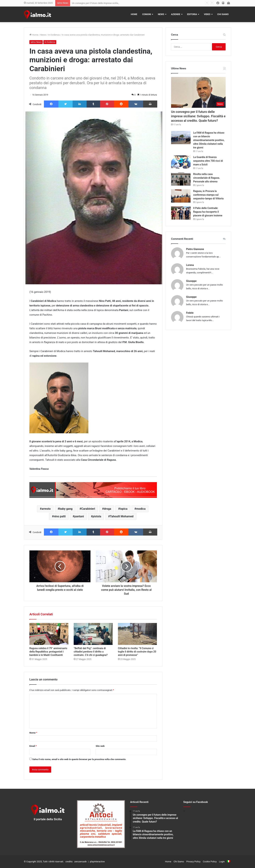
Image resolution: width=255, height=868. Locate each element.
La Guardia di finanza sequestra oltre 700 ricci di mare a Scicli (208, 161)
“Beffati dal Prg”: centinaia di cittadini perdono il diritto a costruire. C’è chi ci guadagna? (91, 652)
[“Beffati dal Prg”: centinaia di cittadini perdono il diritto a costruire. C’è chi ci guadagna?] (93, 634)
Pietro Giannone (195, 249)
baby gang (66, 509)
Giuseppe (191, 281)
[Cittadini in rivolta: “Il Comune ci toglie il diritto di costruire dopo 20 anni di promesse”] (137, 634)
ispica (124, 509)
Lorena (190, 265)
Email (33, 746)
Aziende (176, 14)
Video (207, 14)
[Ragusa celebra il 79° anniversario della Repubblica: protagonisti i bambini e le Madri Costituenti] (49, 634)
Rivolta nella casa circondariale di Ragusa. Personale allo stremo (207, 178)
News (161, 14)
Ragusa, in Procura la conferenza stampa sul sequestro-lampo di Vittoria (208, 195)
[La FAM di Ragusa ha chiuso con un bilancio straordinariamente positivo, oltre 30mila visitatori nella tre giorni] (181, 138)
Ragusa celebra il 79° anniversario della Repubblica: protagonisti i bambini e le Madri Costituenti (48, 652)
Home (134, 14)
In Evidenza (54, 35)
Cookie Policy (210, 862)
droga (107, 509)
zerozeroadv (80, 862)
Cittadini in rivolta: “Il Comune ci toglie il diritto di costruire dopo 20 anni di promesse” (137, 652)
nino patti (60, 516)
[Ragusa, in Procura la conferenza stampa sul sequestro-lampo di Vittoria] (181, 196)
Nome (33, 733)
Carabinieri (88, 509)
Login (222, 862)
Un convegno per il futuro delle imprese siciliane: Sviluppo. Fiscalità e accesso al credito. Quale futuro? (198, 116)
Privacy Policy (193, 862)
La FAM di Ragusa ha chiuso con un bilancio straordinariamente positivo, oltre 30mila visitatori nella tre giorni (209, 140)
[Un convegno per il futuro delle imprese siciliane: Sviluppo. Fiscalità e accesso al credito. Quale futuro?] (198, 92)
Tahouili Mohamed (122, 516)
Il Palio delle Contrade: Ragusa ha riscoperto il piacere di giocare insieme (208, 212)
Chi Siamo (223, 14)
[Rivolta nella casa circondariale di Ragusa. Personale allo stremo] (181, 179)
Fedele (190, 313)
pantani (79, 516)
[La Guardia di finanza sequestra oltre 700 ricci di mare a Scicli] (181, 162)
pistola (97, 516)
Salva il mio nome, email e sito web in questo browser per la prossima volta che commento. (79, 759)
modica (141, 509)
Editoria (192, 14)
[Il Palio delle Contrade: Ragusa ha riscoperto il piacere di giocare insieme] (181, 213)
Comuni (147, 14)
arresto (46, 509)
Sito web (100, 746)
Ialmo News (36, 42)
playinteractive (97, 862)
